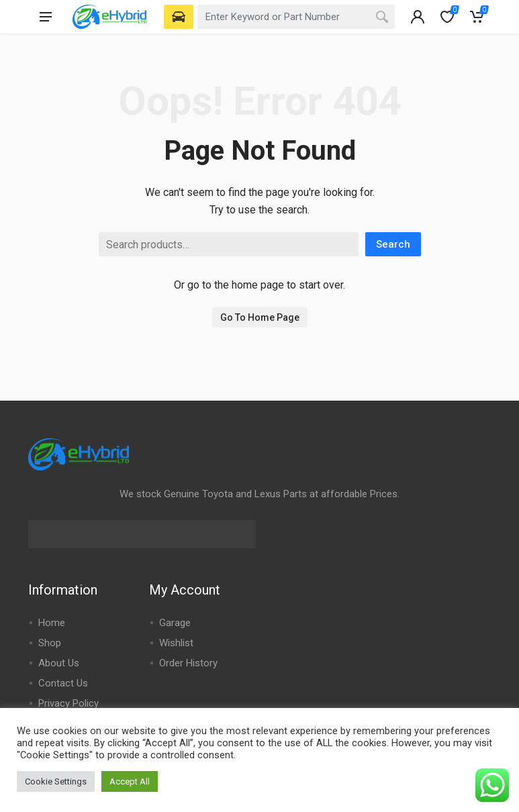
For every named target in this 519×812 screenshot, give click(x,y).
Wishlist (176, 643)
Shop (50, 643)
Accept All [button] (130, 781)
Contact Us (63, 683)
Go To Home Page (260, 317)
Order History (188, 663)
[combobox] (296, 17)
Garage (175, 623)
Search (393, 244)
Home (52, 623)
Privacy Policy (68, 703)
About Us (59, 663)
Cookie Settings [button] (56, 781)
